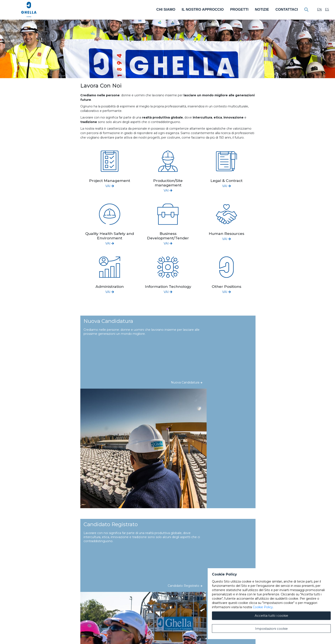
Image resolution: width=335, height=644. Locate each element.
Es (327, 9)
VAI (110, 186)
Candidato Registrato (185, 586)
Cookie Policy (263, 621)
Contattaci (287, 10)
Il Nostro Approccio (203, 10)
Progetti (239, 10)
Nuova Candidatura (187, 382)
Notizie (262, 10)
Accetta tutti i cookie (271, 629)
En (319, 9)
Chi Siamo (166, 10)
